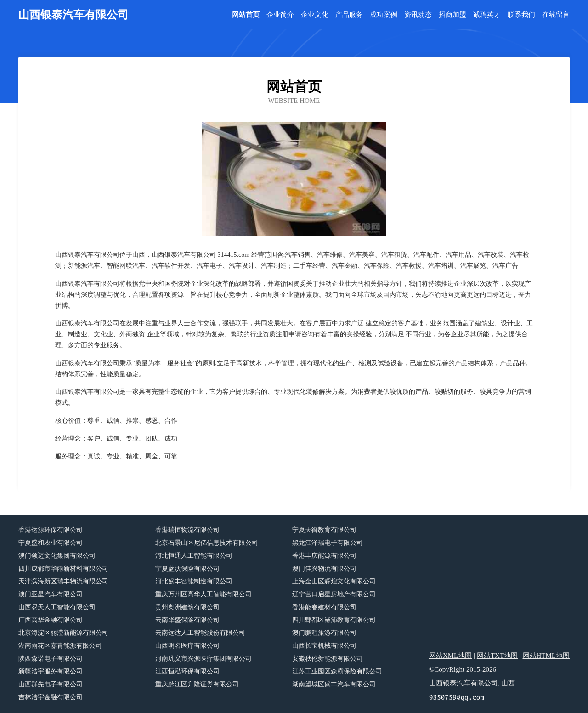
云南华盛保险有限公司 (187, 620)
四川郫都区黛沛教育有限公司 (334, 620)
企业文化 (315, 15)
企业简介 (280, 15)
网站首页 (246, 15)
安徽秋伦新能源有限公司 (328, 659)
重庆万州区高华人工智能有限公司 (204, 594)
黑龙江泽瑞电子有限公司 (328, 543)
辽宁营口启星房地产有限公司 (334, 594)
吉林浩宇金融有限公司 (51, 697)
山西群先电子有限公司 (51, 684)
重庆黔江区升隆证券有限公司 (197, 684)
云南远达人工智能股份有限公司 (200, 633)
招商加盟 (452, 15)
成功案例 (384, 15)
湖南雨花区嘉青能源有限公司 (60, 646)
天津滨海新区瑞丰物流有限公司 (63, 581)
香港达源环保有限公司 (51, 530)
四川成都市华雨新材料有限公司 (63, 569)
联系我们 (521, 15)
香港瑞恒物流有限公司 (187, 530)
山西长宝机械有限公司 (324, 646)
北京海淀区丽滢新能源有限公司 (63, 633)
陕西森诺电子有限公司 (51, 659)
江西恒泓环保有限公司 (187, 671)
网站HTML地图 (546, 656)
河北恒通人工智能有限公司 (194, 556)
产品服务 (349, 15)
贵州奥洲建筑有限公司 (187, 607)
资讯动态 (418, 15)
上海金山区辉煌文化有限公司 (334, 581)
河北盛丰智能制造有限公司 (194, 581)
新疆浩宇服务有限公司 (51, 671)
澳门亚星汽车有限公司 (51, 594)
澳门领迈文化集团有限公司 (57, 556)
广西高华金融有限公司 (51, 620)
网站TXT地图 (497, 656)
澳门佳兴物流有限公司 (324, 569)
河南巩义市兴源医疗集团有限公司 (204, 659)
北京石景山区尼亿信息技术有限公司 (207, 543)
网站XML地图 (450, 656)
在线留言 (556, 15)
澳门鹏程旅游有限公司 (324, 633)
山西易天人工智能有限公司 (57, 607)
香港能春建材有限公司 (324, 607)
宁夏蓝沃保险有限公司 (187, 569)
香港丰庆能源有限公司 (324, 556)
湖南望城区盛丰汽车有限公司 (334, 684)
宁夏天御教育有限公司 (324, 530)
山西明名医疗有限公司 (187, 646)
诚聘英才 (487, 15)
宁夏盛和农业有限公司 (51, 543)
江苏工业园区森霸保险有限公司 (337, 671)
